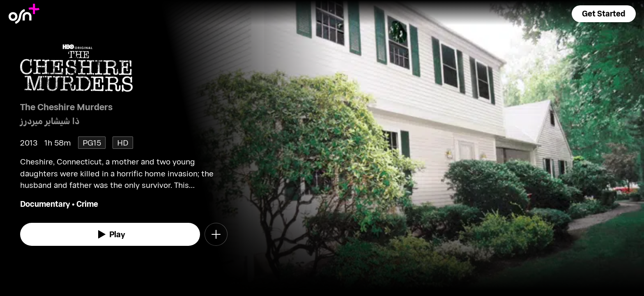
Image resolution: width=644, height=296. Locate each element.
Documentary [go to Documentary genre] (45, 204)
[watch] (110, 234)
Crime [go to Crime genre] (87, 204)
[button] (604, 14)
